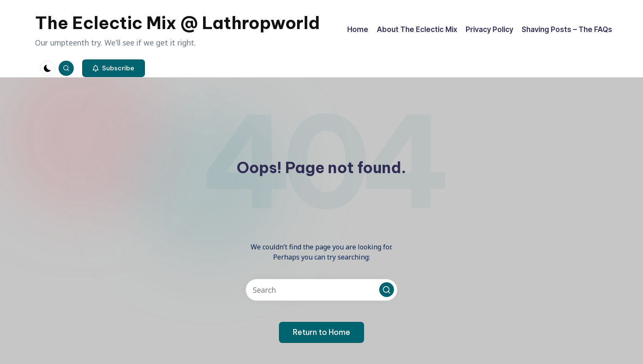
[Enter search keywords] (321, 290)
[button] (114, 68)
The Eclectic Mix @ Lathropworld (177, 23)
